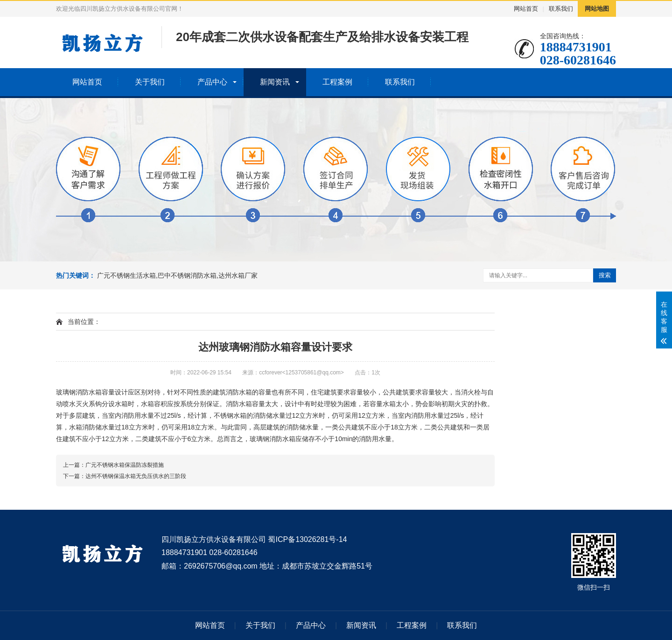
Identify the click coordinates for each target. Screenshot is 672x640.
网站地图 (597, 9)
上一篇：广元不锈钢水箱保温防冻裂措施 (113, 465)
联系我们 (561, 9)
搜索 (605, 275)
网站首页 (526, 9)
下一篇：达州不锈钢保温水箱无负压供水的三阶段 (125, 476)
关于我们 (150, 82)
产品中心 (212, 82)
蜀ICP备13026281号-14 (307, 539)
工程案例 (337, 82)
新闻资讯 (275, 82)
